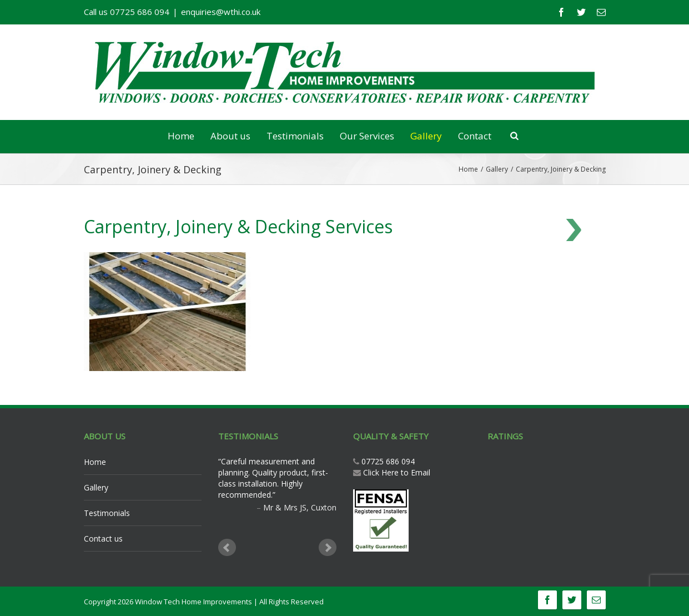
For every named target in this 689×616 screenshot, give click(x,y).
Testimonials (295, 136)
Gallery (426, 136)
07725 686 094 (387, 461)
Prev (227, 548)
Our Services (367, 136)
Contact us (103, 539)
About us (230, 136)
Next (328, 548)
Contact (475, 136)
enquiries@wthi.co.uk (221, 12)
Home (181, 136)
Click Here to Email (397, 472)
